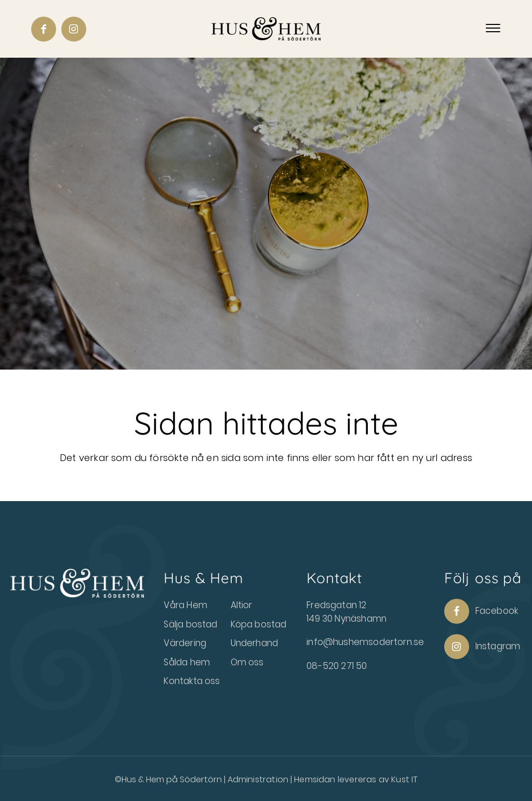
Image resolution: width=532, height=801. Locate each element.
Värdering (185, 643)
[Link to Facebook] (44, 29)
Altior (242, 605)
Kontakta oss (192, 681)
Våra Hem (185, 605)
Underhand (255, 643)
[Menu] (493, 29)
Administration (259, 779)
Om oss (247, 662)
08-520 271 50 (337, 666)
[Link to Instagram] (74, 29)
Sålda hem (187, 662)
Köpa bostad (259, 624)
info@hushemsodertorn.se (365, 642)
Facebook (481, 611)
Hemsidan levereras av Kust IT (356, 779)
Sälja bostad (190, 624)
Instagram (482, 647)
